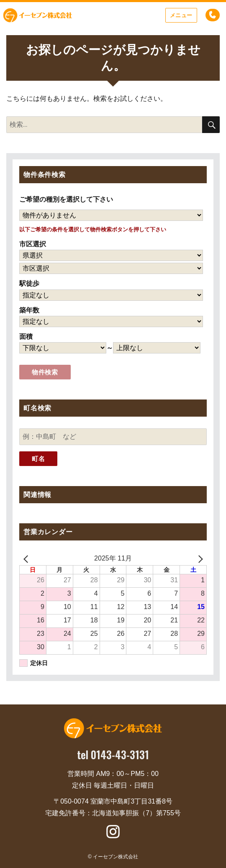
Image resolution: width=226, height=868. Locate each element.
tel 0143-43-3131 (113, 754)
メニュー (181, 15)
